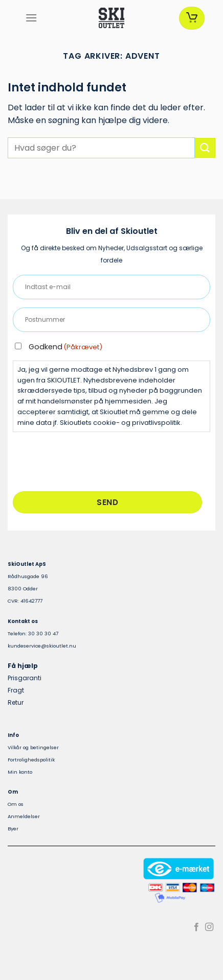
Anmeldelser (24, 816)
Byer (13, 829)
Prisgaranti (25, 678)
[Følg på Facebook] (196, 927)
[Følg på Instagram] (209, 927)
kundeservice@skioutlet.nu (42, 646)
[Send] (205, 148)
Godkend (65, 347)
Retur (16, 702)
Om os (16, 804)
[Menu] (31, 18)
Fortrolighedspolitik (31, 760)
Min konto (20, 772)
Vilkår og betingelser (33, 747)
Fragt (16, 690)
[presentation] (91, 460)
